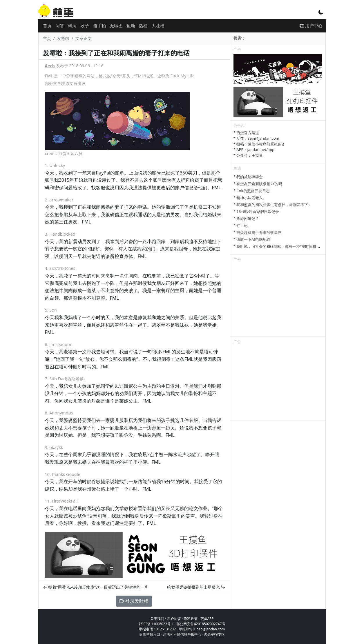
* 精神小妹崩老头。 (250, 198)
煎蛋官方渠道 (248, 133)
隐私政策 (191, 619)
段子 (85, 26)
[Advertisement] (278, 300)
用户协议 (174, 619)
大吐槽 (158, 26)
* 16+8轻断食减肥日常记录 (256, 212)
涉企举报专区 (214, 634)
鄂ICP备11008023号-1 (156, 624)
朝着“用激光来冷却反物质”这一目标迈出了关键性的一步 (96, 587)
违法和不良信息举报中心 (182, 634)
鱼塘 (131, 26)
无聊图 (116, 26)
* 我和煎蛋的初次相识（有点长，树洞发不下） (273, 205)
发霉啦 (63, 38)
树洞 (72, 26)
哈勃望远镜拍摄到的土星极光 (196, 587)
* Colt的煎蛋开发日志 (252, 191)
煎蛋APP (207, 619)
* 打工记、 (243, 225)
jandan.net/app (261, 150)
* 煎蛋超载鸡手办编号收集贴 (258, 232)
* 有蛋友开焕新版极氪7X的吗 (258, 184)
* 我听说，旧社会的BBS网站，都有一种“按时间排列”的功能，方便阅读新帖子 (298, 246)
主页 (47, 38)
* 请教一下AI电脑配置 (252, 239)
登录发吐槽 (134, 601)
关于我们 (157, 619)
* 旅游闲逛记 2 (246, 219)
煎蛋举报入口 (150, 634)
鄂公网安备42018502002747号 (201, 624)
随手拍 (99, 26)
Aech (50, 66)
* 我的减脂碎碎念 (248, 177)
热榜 (143, 26)
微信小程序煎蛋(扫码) (266, 144)
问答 (60, 26)
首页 (47, 26)
